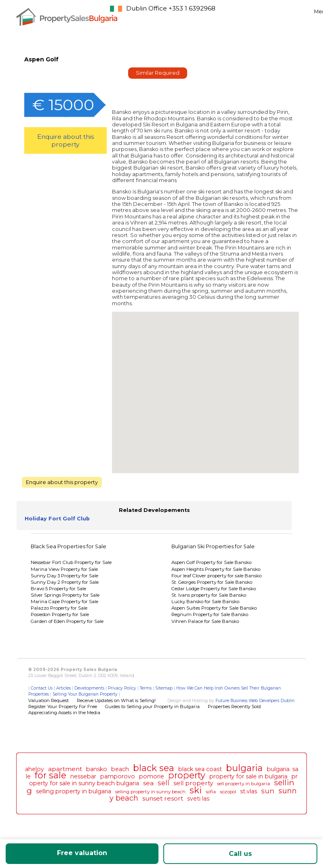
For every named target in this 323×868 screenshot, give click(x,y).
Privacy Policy (122, 688)
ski (196, 790)
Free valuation (82, 853)
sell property (193, 783)
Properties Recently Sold (234, 707)
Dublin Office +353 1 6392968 (171, 8)
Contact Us (42, 688)
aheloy (35, 769)
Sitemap (164, 688)
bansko (97, 769)
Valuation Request (49, 700)
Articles (63, 688)
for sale (51, 775)
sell (164, 783)
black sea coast (200, 769)
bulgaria (244, 768)
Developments (89, 688)
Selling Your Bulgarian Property (85, 694)
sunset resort (163, 798)
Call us (240, 854)
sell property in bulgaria (244, 784)
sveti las (198, 799)
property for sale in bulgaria (248, 776)
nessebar (83, 776)
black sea (154, 768)
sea (148, 783)
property (187, 775)
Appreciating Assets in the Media (64, 713)
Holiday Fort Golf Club (57, 519)
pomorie (152, 776)
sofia (211, 792)
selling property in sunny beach (150, 792)
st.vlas (249, 791)
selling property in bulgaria (74, 791)
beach (120, 769)
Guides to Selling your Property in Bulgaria (152, 707)
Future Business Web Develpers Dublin (255, 701)
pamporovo (118, 776)
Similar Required (158, 73)
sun (268, 791)
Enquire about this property (65, 140)
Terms (146, 688)
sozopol (228, 792)
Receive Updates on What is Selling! (116, 700)
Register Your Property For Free (63, 707)
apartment (65, 769)
